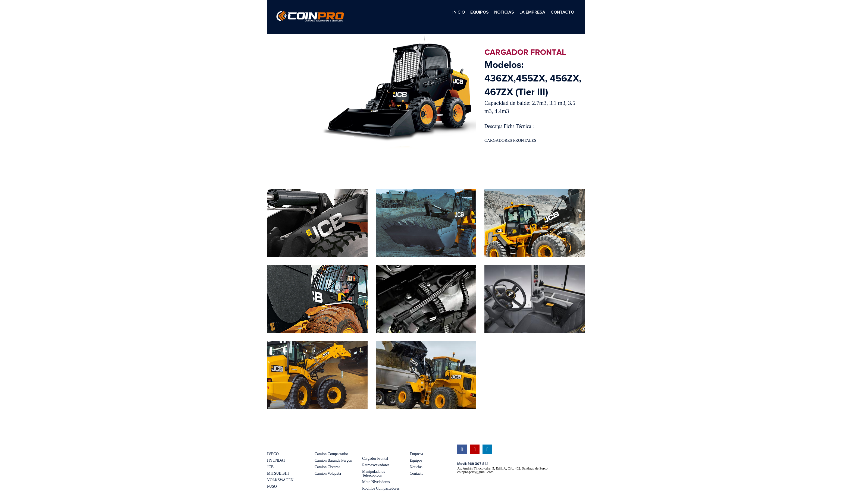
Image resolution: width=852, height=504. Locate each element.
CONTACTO (562, 12)
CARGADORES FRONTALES (510, 140)
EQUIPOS (480, 12)
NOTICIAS (504, 12)
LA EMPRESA (532, 12)
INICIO (459, 12)
